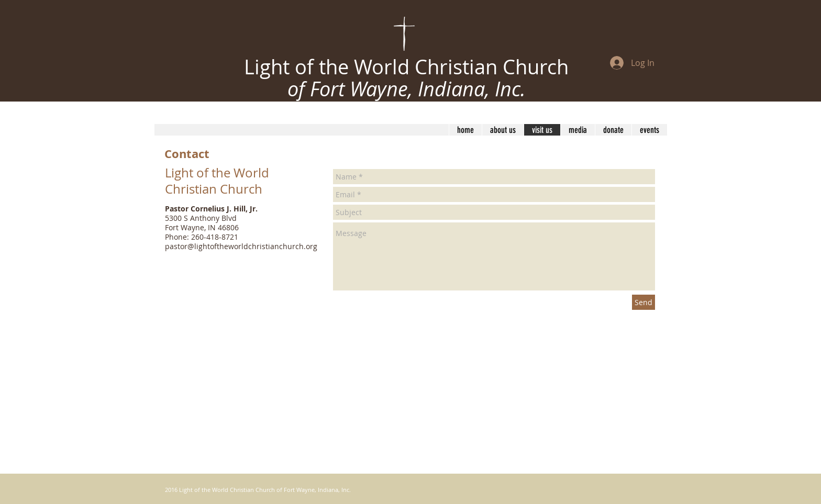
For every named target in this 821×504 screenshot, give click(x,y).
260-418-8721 (215, 237)
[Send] (644, 302)
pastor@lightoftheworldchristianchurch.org (241, 246)
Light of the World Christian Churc (400, 67)
